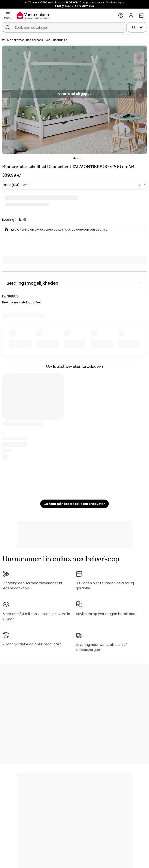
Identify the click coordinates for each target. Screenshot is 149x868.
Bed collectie (34, 40)
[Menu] (8, 14)
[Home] (3, 40)
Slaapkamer (15, 40)
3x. (20, 220)
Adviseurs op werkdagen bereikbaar (106, 614)
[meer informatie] (25, 220)
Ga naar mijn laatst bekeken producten (74, 504)
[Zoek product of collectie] (8, 27)
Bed (48, 40)
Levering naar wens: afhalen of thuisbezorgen (101, 647)
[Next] (140, 95)
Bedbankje (60, 40)
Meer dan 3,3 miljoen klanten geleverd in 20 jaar (36, 616)
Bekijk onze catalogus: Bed (22, 302)
